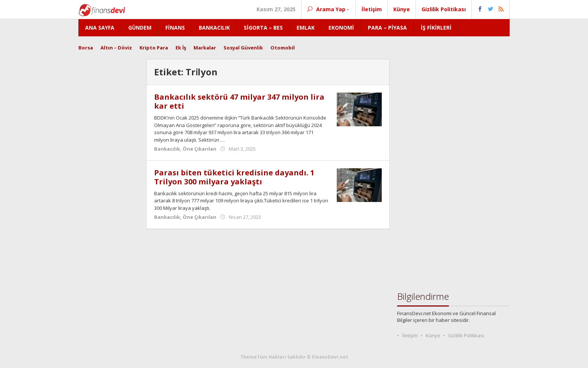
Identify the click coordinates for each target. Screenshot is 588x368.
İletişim (410, 335)
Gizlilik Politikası (466, 335)
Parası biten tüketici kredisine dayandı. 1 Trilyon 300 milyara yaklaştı (234, 177)
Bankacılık (167, 149)
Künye (433, 335)
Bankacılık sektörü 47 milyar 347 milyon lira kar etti (239, 101)
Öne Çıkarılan (199, 149)
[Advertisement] (109, 171)
